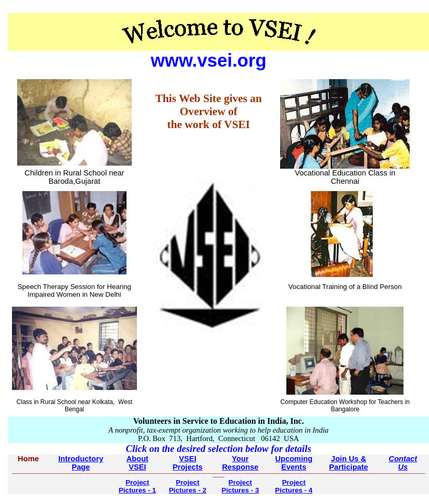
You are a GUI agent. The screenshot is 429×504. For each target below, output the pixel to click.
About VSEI (137, 463)
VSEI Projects (187, 463)
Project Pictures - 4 (294, 486)
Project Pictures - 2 (187, 486)
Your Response (240, 463)
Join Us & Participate (349, 463)
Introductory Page (81, 463)
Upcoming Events (294, 463)
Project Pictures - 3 (241, 486)
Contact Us (403, 463)
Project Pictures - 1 (137, 486)
